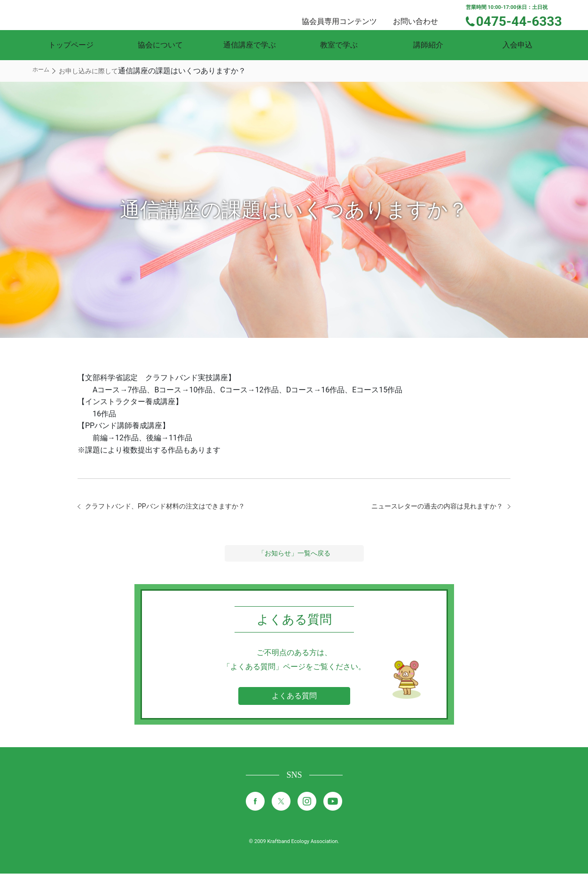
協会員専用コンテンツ (351, 14)
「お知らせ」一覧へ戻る (294, 555)
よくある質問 (294, 697)
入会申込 (517, 45)
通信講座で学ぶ (250, 45)
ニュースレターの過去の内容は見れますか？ (428, 507)
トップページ (71, 45)
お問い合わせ (424, 14)
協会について (160, 45)
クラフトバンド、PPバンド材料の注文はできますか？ (176, 507)
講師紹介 (428, 45)
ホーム (41, 70)
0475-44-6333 (525, 20)
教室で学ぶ (339, 45)
